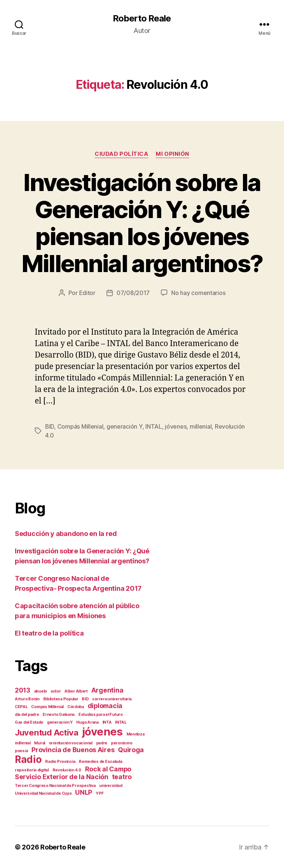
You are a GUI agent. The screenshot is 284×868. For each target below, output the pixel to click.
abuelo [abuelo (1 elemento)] (40, 691)
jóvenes (176, 426)
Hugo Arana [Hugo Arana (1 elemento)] (87, 722)
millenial (201, 426)
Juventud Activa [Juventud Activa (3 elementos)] (47, 732)
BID (50, 426)
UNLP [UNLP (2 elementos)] (84, 792)
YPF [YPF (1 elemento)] (100, 793)
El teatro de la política (49, 633)
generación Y (124, 426)
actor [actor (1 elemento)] (56, 691)
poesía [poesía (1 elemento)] (21, 751)
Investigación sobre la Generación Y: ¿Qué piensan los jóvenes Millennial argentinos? (142, 223)
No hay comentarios (198, 293)
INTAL (154, 426)
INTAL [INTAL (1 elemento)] (121, 722)
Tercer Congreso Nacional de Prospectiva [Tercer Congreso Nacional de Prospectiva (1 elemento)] (55, 786)
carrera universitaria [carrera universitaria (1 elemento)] (112, 699)
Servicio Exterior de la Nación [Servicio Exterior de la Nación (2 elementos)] (62, 777)
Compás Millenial (80, 426)
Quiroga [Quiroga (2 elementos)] (131, 750)
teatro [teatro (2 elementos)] (122, 777)
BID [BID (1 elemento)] (85, 699)
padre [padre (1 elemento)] (102, 743)
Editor (87, 293)
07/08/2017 (133, 293)
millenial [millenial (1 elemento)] (23, 743)
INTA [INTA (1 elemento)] (107, 722)
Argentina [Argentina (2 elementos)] (107, 690)
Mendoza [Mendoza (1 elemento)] (136, 734)
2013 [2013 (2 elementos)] (23, 690)
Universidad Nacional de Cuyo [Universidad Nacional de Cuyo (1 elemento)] (43, 793)
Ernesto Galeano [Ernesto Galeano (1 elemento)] (59, 715)
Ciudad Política (121, 154)
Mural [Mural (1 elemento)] (40, 743)
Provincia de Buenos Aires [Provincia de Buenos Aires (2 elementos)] (73, 750)
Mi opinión (173, 154)
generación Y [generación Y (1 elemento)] (60, 722)
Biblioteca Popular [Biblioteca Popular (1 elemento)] (61, 699)
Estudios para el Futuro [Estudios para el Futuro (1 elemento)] (101, 715)
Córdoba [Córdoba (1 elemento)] (76, 707)
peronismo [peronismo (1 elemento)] (122, 743)
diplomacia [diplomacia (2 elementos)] (105, 706)
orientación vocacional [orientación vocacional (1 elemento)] (71, 743)
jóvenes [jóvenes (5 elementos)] (102, 732)
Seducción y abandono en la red (66, 534)
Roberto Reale (142, 19)
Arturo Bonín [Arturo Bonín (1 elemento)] (27, 699)
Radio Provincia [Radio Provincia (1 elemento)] (60, 762)
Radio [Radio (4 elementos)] (28, 759)
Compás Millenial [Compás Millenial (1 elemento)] (47, 707)
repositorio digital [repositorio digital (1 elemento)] (32, 770)
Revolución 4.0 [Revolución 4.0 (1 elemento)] (67, 770)
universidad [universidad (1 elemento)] (111, 786)
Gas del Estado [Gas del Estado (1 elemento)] (29, 722)
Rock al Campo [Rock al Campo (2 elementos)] (108, 769)
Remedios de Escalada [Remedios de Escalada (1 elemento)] (101, 762)
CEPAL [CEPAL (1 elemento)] (21, 707)
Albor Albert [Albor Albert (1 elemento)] (76, 691)
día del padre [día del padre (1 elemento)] (27, 715)
